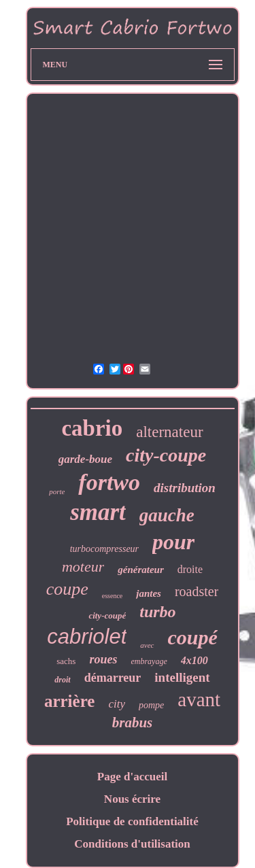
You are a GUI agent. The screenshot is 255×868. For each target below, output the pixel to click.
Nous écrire (132, 799)
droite (190, 569)
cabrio (92, 428)
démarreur (113, 678)
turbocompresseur (104, 549)
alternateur (169, 432)
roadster (197, 591)
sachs (66, 661)
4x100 (194, 660)
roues (103, 659)
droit (62, 680)
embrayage (149, 661)
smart (98, 512)
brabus (133, 723)
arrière (69, 701)
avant (199, 699)
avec (147, 645)
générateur (141, 570)
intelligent (182, 677)
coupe (67, 589)
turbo (157, 612)
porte (57, 491)
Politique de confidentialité (132, 821)
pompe (151, 705)
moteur (83, 567)
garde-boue (85, 459)
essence (113, 596)
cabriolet (87, 637)
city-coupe (166, 455)
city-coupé (107, 615)
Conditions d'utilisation (132, 844)
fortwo (109, 482)
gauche (167, 515)
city (117, 704)
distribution (185, 488)
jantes (149, 593)
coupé (193, 637)
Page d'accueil (132, 777)
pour (173, 542)
